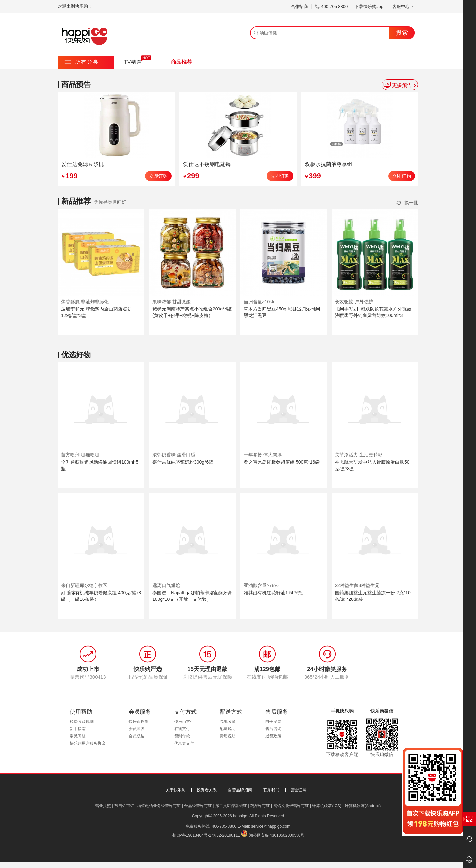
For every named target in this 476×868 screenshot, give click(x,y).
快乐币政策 (139, 722)
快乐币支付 (184, 722)
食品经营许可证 (198, 806)
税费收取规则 (82, 722)
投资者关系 (207, 790)
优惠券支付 (184, 743)
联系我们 (271, 790)
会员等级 (137, 729)
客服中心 (403, 6)
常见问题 (78, 736)
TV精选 (133, 62)
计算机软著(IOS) (327, 806)
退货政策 (273, 736)
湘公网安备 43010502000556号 (277, 835)
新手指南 (78, 729)
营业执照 (103, 806)
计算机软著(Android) (363, 806)
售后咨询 (273, 729)
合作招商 (299, 6)
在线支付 (182, 729)
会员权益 (137, 736)
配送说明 (228, 729)
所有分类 (82, 62)
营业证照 (298, 790)
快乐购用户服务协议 (88, 743)
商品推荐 (181, 62)
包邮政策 (228, 722)
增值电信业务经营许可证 (159, 806)
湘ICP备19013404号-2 (191, 835)
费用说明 (228, 736)
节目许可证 (124, 806)
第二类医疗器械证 (231, 806)
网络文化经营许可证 (291, 806)
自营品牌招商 (240, 790)
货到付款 (182, 736)
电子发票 (273, 722)
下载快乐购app (369, 6)
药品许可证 (260, 806)
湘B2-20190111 (226, 835)
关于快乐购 (176, 790)
